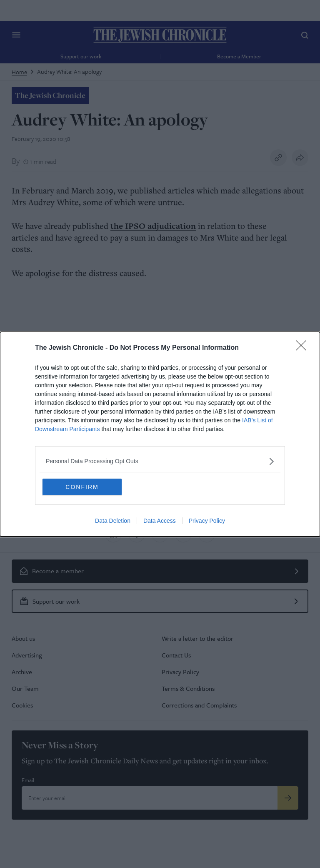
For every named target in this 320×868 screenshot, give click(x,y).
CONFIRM (82, 487)
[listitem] (160, 461)
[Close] (304, 348)
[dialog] (160, 434)
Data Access (160, 521)
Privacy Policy (207, 521)
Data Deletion (113, 521)
